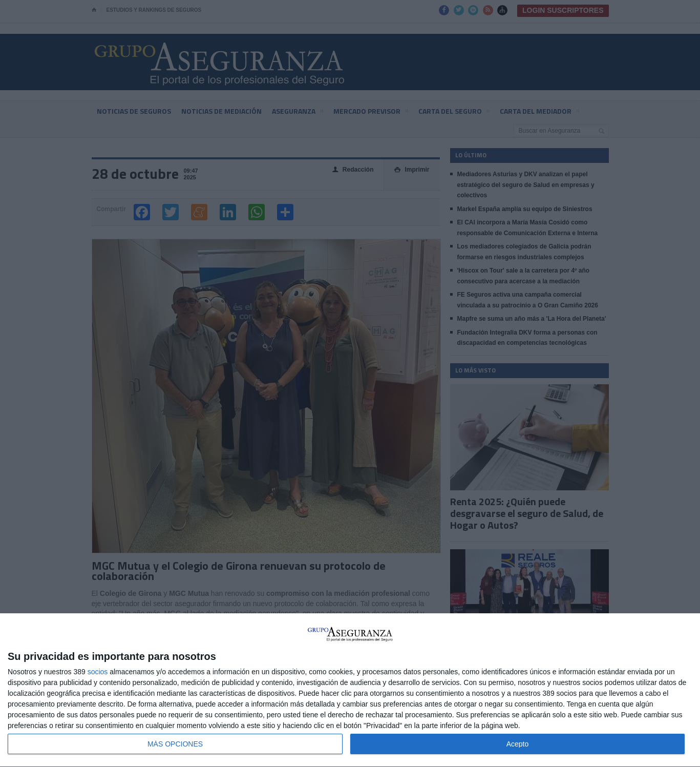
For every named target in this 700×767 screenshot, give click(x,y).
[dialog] (350, 690)
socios (98, 672)
